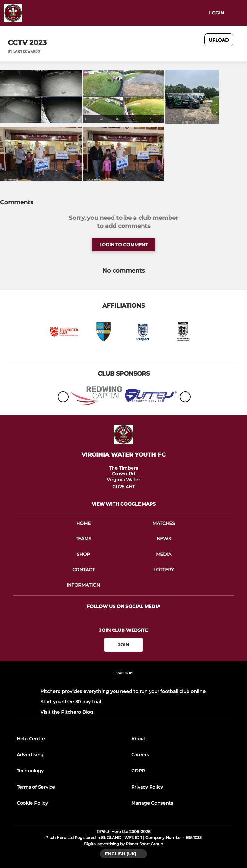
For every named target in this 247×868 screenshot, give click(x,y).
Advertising (30, 755)
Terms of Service (36, 787)
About (138, 739)
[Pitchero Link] (123, 681)
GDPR (138, 771)
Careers (140, 755)
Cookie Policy (32, 803)
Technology (30, 771)
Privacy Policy (147, 787)
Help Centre (31, 739)
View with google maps (124, 504)
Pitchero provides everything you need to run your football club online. (123, 691)
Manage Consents (152, 803)
